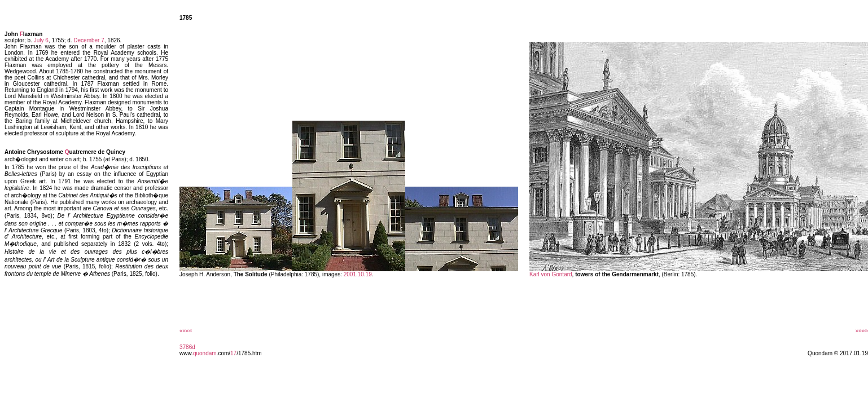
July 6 (41, 40)
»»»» (862, 331)
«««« (186, 331)
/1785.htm (249, 353)
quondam (205, 353)
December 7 (89, 40)
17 (233, 353)
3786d (187, 347)
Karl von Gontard (551, 274)
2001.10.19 (358, 274)
